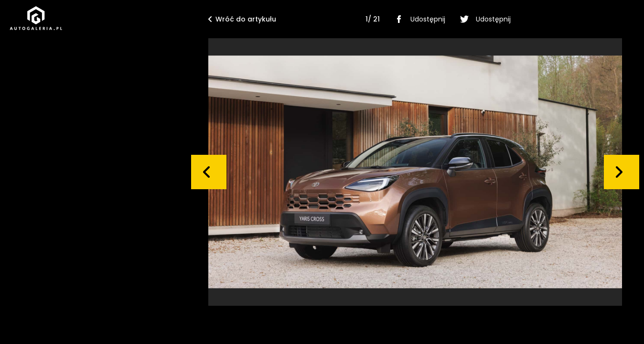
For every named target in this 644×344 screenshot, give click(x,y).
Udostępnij (418, 19)
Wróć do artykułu (242, 19)
